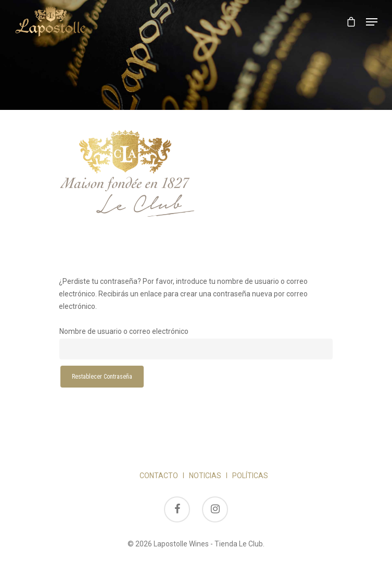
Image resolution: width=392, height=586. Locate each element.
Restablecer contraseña (102, 377)
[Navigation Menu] (372, 22)
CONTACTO (159, 476)
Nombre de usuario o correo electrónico (124, 331)
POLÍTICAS (250, 476)
